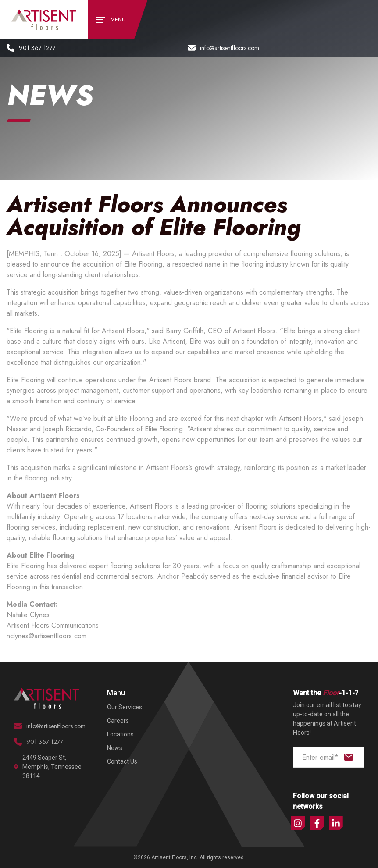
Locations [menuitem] (120, 734)
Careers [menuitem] (118, 721)
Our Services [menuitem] (125, 707)
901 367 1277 (31, 48)
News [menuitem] (115, 748)
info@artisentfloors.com (223, 48)
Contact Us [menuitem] (122, 761)
